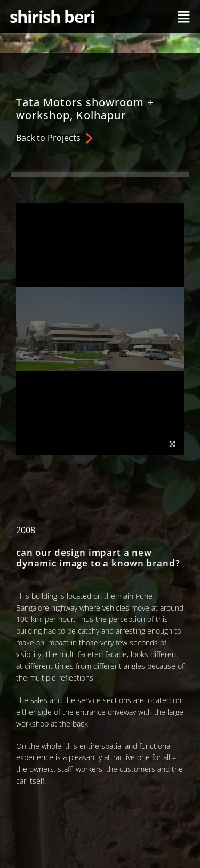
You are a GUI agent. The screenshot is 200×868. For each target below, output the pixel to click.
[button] (184, 17)
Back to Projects (48, 138)
